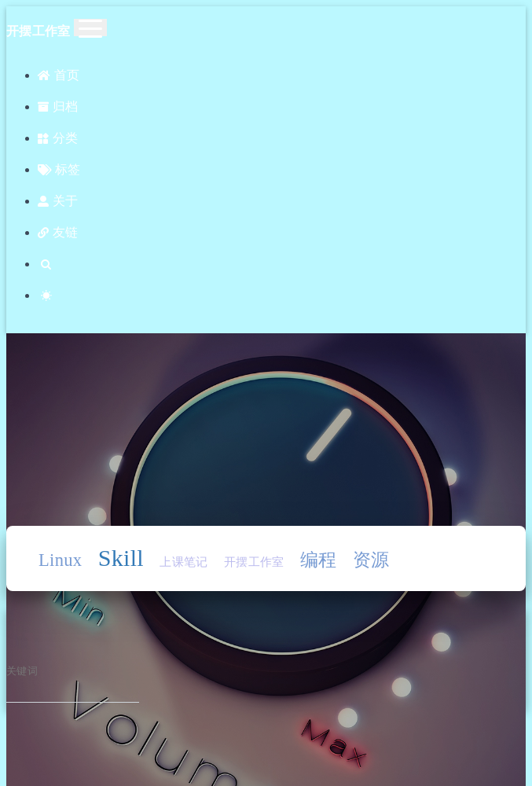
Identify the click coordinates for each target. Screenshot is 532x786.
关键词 (22, 671)
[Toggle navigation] (90, 28)
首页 (59, 75)
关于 (58, 201)
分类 (58, 138)
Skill (121, 558)
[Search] (282, 264)
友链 (58, 232)
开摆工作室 (254, 562)
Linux (60, 560)
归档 (58, 107)
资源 (371, 560)
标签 (59, 169)
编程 (319, 560)
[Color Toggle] (282, 296)
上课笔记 (183, 562)
